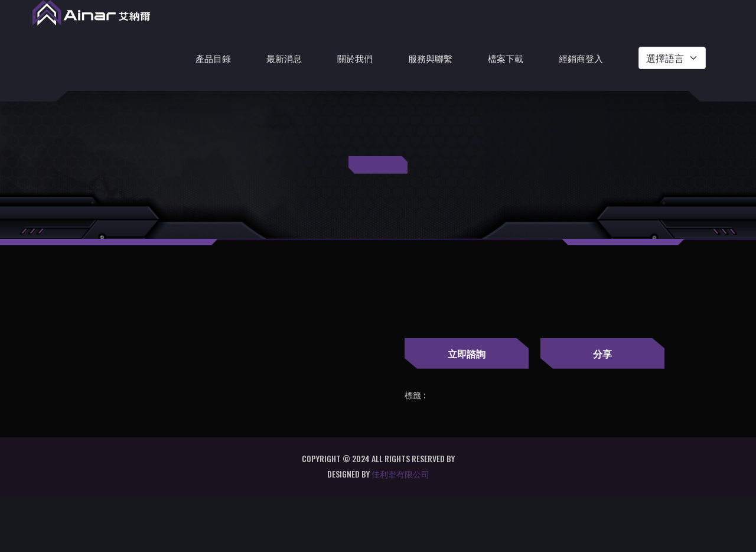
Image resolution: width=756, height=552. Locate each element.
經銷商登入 (581, 58)
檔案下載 (506, 58)
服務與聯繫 (430, 58)
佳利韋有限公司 (400, 474)
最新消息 (284, 58)
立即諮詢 (467, 353)
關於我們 (355, 58)
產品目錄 (213, 58)
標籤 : (415, 395)
